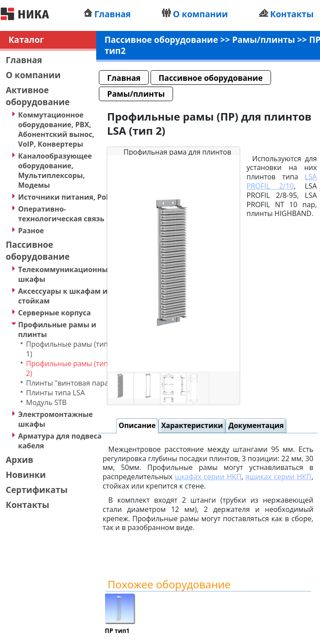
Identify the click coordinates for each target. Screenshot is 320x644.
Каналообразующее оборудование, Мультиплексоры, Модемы (55, 170)
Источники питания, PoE (64, 197)
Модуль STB (46, 402)
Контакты (292, 14)
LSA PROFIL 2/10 (282, 181)
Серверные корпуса (55, 313)
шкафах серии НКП (208, 477)
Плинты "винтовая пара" (69, 383)
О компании (201, 14)
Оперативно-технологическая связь (61, 214)
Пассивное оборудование (38, 250)
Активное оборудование (38, 96)
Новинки (26, 475)
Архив (19, 460)
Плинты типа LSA (55, 393)
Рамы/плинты (264, 40)
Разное (31, 231)
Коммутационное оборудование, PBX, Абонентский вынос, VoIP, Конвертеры (56, 129)
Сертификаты (37, 490)
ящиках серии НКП (278, 477)
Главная (113, 14)
